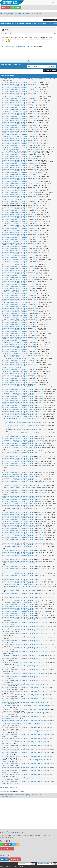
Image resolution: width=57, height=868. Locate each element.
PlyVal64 (53, 79)
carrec (40, 545)
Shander (34, 218)
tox (33, 164)
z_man (4, 758)
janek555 (37, 292)
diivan (33, 352)
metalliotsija (35, 222)
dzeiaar (40, 552)
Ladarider (43, 418)
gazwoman (41, 453)
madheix (34, 91)
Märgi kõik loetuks (7, 849)
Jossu (6, 29)
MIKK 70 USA (35, 382)
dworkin (34, 115)
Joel (33, 267)
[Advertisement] (28, 816)
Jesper (33, 202)
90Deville (34, 82)
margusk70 (35, 101)
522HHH (34, 269)
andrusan (34, 176)
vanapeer (34, 276)
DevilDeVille (41, 482)
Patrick (54, 637)
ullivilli (33, 108)
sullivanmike (35, 216)
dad (35, 357)
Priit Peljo (41, 516)
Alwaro (40, 525)
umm (33, 274)
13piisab (34, 232)
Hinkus (34, 106)
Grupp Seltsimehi (36, 193)
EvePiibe (4, 773)
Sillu (34, 290)
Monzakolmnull (36, 279)
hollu (33, 256)
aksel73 (34, 84)
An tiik (40, 473)
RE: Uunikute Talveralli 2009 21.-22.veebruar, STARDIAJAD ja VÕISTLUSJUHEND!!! (25, 684)
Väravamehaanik (37, 147)
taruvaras (34, 270)
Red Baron (37, 149)
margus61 (35, 155)
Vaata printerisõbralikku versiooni (11, 787)
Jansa (33, 366)
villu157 (35, 111)
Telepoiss (34, 160)
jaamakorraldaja (36, 86)
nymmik (34, 126)
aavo (40, 395)
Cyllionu (34, 166)
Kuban (34, 128)
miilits (33, 117)
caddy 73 (34, 153)
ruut (33, 335)
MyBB (7, 867)
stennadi (34, 142)
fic (32, 146)
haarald (34, 196)
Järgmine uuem (17, 64)
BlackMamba (35, 334)
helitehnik (34, 178)
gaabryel (34, 209)
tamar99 (34, 169)
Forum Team (15, 859)
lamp (53, 670)
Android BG (22, 867)
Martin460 (35, 113)
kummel (34, 135)
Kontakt (4, 859)
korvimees (35, 119)
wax (33, 90)
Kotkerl (34, 249)
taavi (33, 220)
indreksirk (34, 191)
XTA (33, 328)
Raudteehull (41, 540)
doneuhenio (35, 182)
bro (33, 370)
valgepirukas (35, 310)
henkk (33, 312)
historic (40, 402)
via (33, 207)
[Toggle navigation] (53, 2)
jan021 (34, 131)
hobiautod (35, 95)
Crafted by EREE (13, 867)
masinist (34, 227)
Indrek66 (34, 120)
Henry (33, 272)
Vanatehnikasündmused (9, 15)
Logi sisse (5, 8)
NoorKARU (35, 102)
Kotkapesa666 (36, 184)
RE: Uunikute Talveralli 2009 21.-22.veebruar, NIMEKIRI (18, 386)
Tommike (34, 250)
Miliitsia (34, 234)
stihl (33, 211)
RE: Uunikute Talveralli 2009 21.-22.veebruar (15, 82)
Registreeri (15, 8)
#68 (55, 34)
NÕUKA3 (34, 129)
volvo (40, 505)
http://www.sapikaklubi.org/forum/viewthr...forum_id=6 (18, 46)
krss (41, 485)
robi (33, 198)
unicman (34, 93)
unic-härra (35, 204)
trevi (33, 281)
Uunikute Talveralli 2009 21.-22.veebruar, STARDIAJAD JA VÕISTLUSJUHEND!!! (23, 79)
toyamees (41, 390)
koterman (38, 151)
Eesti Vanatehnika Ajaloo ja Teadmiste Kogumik (29, 13)
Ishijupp (41, 514)
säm (33, 185)
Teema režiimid (53, 24)
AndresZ (41, 456)
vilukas (34, 99)
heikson (34, 122)
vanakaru (34, 252)
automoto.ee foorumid (7, 13)
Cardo (34, 104)
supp (33, 88)
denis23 (34, 171)
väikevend (34, 238)
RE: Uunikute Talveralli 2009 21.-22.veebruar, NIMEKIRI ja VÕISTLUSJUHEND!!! (25, 619)
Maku (33, 158)
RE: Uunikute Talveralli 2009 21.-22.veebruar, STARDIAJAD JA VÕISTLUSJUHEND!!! (26, 720)
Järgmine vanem (7, 64)
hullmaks (41, 523)
